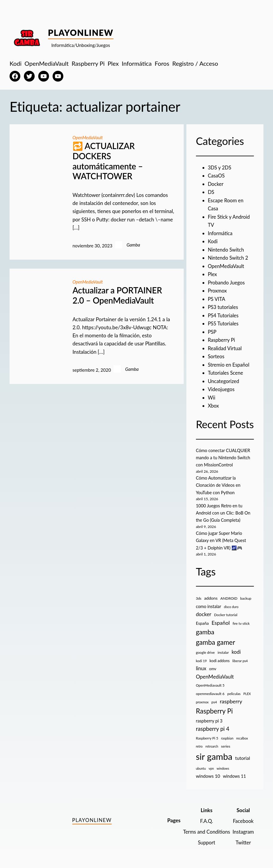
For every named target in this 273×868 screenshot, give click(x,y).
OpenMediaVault (88, 137)
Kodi (213, 241)
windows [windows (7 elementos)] (223, 765)
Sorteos (216, 355)
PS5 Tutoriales (224, 322)
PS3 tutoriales (223, 306)
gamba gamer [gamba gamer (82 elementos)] (216, 640)
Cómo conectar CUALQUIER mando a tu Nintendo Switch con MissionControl (224, 455)
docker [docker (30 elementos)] (204, 611)
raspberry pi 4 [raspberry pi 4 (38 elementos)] (213, 726)
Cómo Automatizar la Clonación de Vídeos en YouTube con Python (219, 483)
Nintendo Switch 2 (229, 257)
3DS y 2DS (220, 167)
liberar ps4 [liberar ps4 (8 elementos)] (240, 658)
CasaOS (217, 176)
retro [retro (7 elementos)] (199, 743)
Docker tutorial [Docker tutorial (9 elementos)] (226, 612)
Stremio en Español (229, 363)
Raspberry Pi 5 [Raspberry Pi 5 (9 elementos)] (207, 735)
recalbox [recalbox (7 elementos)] (242, 735)
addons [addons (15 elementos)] (211, 595)
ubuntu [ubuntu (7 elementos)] (201, 765)
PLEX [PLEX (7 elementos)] (247, 691)
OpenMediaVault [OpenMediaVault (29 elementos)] (215, 674)
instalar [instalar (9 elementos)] (223, 649)
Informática (221, 233)
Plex (213, 273)
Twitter (243, 839)
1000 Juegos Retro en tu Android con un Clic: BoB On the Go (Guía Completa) (224, 510)
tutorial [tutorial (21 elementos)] (243, 755)
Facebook (243, 818)
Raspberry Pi (222, 339)
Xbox (214, 404)
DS (211, 192)
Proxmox (218, 290)
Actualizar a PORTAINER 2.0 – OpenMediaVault (117, 295)
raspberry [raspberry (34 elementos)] (231, 698)
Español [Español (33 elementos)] (221, 620)
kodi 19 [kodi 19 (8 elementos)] (201, 658)
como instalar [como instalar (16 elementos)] (209, 603)
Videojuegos (222, 387)
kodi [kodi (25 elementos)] (236, 649)
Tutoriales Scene (226, 371)
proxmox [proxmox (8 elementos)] (202, 699)
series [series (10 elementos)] (226, 743)
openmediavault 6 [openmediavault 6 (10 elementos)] (210, 691)
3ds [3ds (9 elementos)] (199, 595)
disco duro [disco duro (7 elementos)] (231, 604)
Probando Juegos (227, 282)
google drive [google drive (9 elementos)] (205, 649)
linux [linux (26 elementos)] (201, 665)
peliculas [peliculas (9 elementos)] (234, 691)
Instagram (243, 829)
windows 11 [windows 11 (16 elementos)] (234, 773)
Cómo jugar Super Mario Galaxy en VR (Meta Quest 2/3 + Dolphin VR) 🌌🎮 (222, 538)
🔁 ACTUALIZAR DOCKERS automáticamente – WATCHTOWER (108, 161)
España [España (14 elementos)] (202, 620)
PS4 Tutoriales (224, 314)
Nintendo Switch (227, 249)
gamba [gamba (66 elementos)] (205, 629)
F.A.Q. (205, 818)
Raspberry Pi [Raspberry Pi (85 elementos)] (214, 708)
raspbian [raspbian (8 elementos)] (227, 735)
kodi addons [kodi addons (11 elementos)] (220, 658)
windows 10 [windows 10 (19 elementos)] (208, 773)
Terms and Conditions (205, 829)
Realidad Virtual (225, 347)
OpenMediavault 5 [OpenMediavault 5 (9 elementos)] (210, 682)
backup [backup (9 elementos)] (246, 595)
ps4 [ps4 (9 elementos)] (214, 699)
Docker (216, 184)
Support (205, 839)
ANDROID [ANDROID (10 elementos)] (229, 595)
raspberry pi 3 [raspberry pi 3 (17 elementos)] (209, 718)
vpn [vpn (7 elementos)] (211, 765)
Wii (212, 395)
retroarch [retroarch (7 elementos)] (212, 743)
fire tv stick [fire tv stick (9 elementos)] (241, 620)
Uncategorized (224, 379)
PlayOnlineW (81, 33)
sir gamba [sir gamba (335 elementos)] (214, 753)
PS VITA (217, 298)
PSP (212, 330)
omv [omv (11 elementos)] (213, 666)
